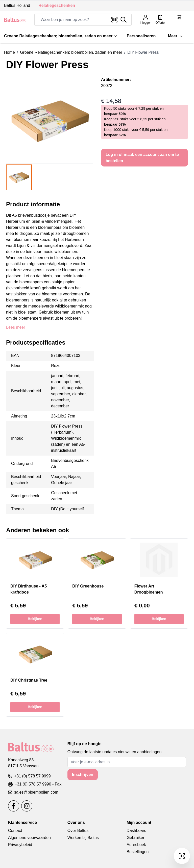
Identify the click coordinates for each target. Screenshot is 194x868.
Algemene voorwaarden (29, 838)
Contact (15, 831)
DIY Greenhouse (88, 586)
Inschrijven (83, 775)
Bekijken (35, 619)
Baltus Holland (17, 5)
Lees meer (16, 327)
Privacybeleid (20, 845)
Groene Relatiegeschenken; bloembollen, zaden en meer (61, 36)
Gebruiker (135, 838)
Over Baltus (78, 831)
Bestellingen (138, 852)
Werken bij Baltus (83, 838)
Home (9, 52)
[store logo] (15, 20)
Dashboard (136, 831)
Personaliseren (141, 36)
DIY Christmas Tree (29, 680)
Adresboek (136, 845)
